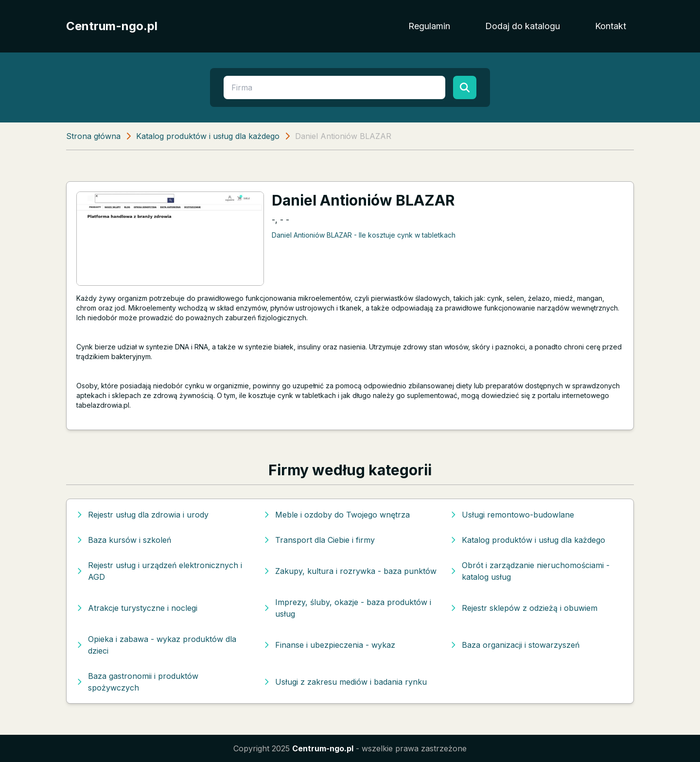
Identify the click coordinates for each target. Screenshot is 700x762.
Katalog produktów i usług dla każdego (208, 136)
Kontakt (611, 26)
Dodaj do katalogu (523, 26)
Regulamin (429, 26)
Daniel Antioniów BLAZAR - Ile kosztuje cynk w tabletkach (364, 235)
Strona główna (93, 136)
